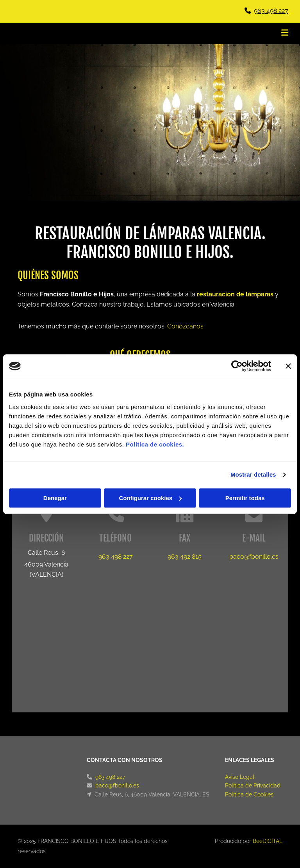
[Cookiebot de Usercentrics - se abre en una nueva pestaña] (237, 366)
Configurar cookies (150, 498)
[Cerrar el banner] (288, 366)
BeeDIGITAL (268, 841)
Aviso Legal (240, 777)
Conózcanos (185, 326)
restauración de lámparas (235, 294)
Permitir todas (245, 498)
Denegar (55, 498)
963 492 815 (185, 557)
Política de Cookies (249, 794)
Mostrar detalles (253, 474)
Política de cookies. (155, 444)
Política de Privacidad (253, 786)
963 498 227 (271, 11)
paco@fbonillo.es (254, 557)
